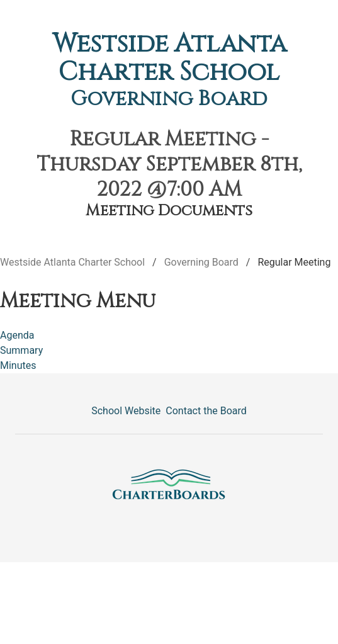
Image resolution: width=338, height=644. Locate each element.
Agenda (17, 335)
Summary (21, 350)
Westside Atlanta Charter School (169, 58)
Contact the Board (206, 411)
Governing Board (169, 99)
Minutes (18, 365)
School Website (126, 411)
